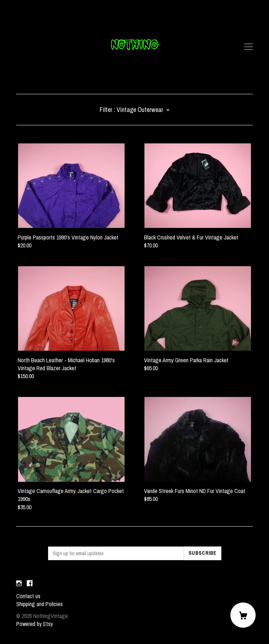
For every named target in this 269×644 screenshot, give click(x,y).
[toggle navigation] (248, 47)
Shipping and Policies (40, 604)
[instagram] (19, 584)
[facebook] (30, 584)
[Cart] (243, 615)
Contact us (28, 596)
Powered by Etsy (35, 624)
